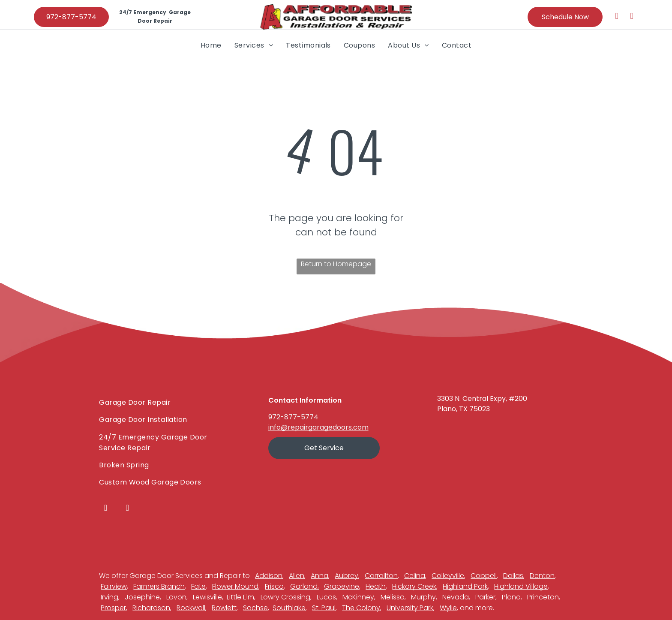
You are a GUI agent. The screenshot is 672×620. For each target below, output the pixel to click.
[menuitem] (211, 45)
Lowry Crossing (285, 597)
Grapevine (342, 586)
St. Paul (324, 608)
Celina (415, 576)
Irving (109, 597)
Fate (198, 586)
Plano (511, 597)
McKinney (358, 597)
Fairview (114, 586)
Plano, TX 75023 (463, 409)
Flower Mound (235, 586)
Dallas (513, 576)
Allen (297, 576)
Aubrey (346, 576)
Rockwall (191, 608)
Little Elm (240, 597)
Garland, (304, 586)
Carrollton (381, 576)
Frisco (274, 586)
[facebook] (617, 17)
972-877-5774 (293, 417)
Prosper (113, 608)
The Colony (361, 608)
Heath (376, 586)
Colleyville (448, 576)
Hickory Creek (414, 586)
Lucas (326, 597)
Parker (485, 597)
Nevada (456, 597)
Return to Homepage (336, 264)
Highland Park (465, 586)
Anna (319, 576)
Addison (269, 576)
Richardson (151, 608)
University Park (410, 608)
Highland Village (521, 586)
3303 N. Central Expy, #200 (482, 399)
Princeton (543, 597)
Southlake (289, 608)
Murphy (423, 597)
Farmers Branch (159, 586)
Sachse (255, 608)
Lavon (176, 597)
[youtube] (632, 17)
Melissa (393, 597)
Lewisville (207, 597)
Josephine (142, 597)
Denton (542, 576)
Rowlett (224, 608)
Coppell (484, 576)
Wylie (448, 608)
